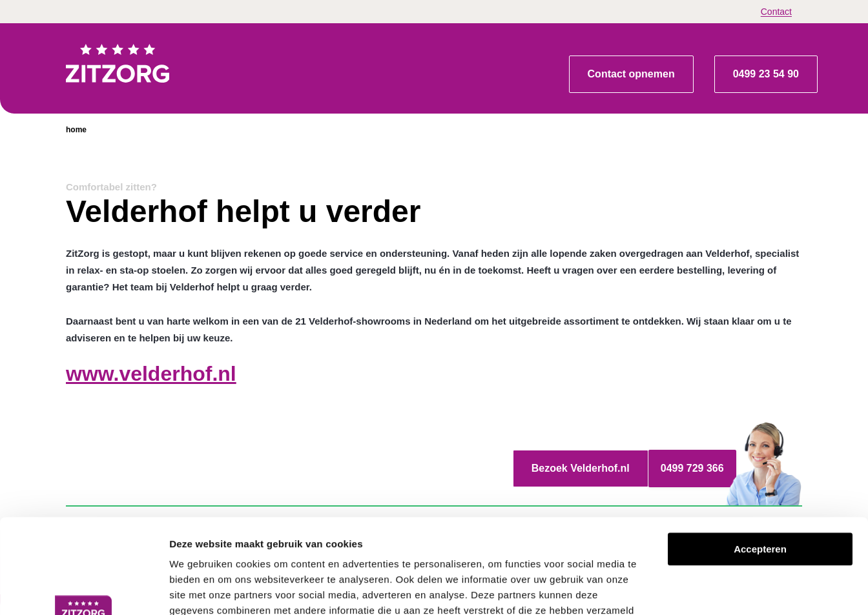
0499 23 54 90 (766, 74)
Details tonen (698, 590)
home (76, 130)
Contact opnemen (631, 74)
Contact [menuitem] (776, 12)
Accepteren (760, 460)
